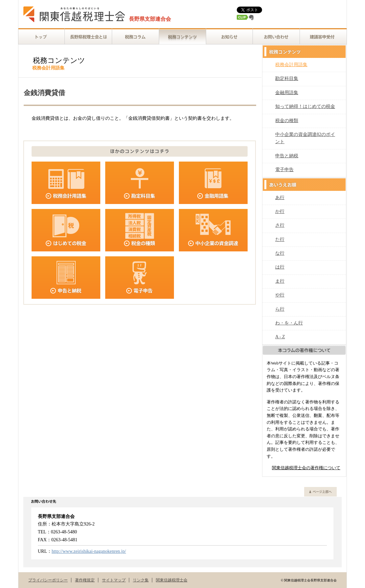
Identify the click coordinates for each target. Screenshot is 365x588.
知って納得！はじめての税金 (305, 106)
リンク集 (141, 580)
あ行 (280, 198)
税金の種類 (287, 121)
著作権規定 (85, 580)
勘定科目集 (287, 78)
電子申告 (284, 170)
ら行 (280, 309)
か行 (280, 211)
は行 (280, 267)
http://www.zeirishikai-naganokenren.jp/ (89, 551)
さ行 (280, 225)
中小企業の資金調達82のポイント (305, 138)
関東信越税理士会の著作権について (306, 468)
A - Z (280, 337)
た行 (280, 239)
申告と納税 (287, 156)
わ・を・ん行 (289, 323)
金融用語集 (287, 93)
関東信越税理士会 (172, 580)
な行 (280, 253)
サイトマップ (114, 580)
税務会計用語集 (291, 65)
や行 (280, 295)
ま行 (280, 281)
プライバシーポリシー (48, 580)
